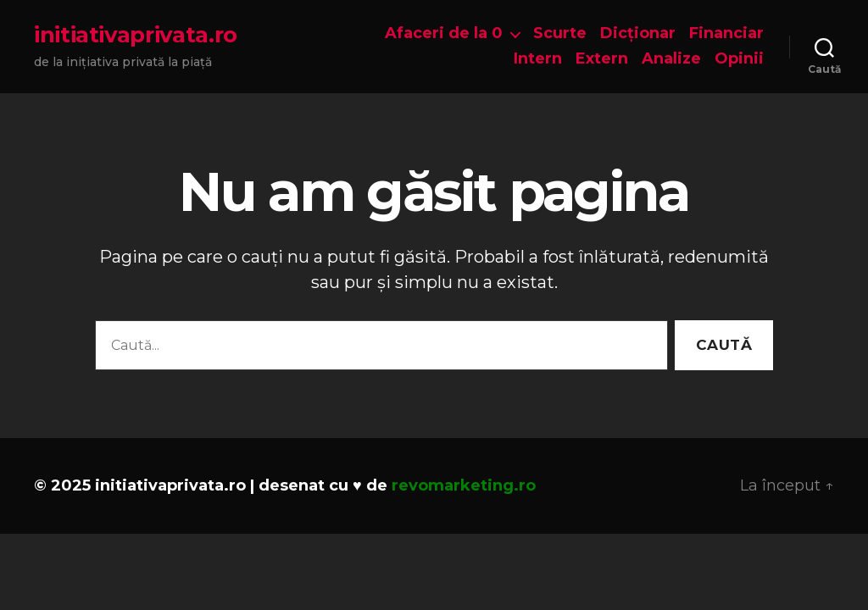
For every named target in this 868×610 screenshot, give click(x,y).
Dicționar (638, 33)
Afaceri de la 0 (444, 33)
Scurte (560, 33)
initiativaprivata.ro (136, 35)
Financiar (726, 33)
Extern (602, 59)
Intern (538, 59)
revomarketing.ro (464, 485)
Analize (671, 59)
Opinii (739, 59)
